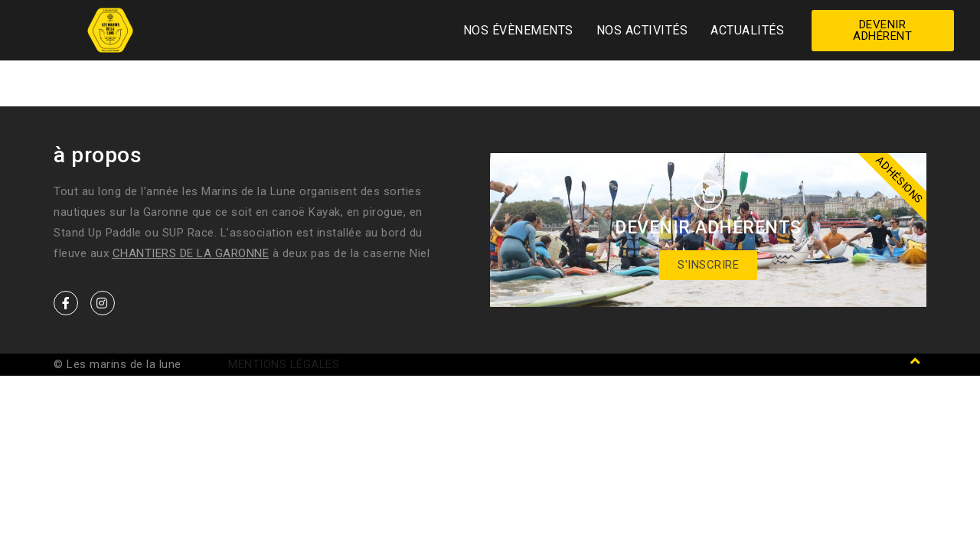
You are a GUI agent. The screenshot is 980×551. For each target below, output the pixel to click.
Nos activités (642, 30)
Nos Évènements (518, 30)
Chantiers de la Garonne (191, 253)
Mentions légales (284, 364)
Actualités (747, 30)
